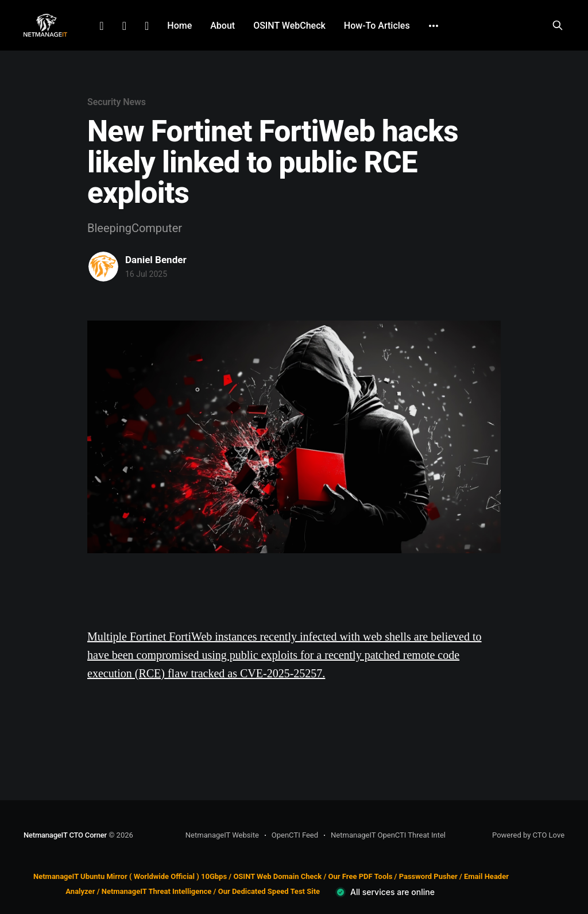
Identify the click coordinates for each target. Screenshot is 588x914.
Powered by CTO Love (528, 835)
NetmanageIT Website (222, 835)
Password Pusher (428, 876)
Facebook (124, 26)
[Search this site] (558, 25)
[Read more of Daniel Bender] (103, 267)
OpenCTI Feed (295, 835)
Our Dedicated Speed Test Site (269, 892)
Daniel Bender (156, 260)
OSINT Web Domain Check (277, 876)
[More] (434, 26)
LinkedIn (101, 26)
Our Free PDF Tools (361, 876)
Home (179, 26)
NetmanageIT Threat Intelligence (157, 892)
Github (147, 26)
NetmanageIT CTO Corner (65, 835)
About (223, 26)
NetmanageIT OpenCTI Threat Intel (388, 835)
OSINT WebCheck (289, 26)
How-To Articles (377, 26)
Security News (117, 102)
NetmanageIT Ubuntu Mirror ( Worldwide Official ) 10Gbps (130, 876)
